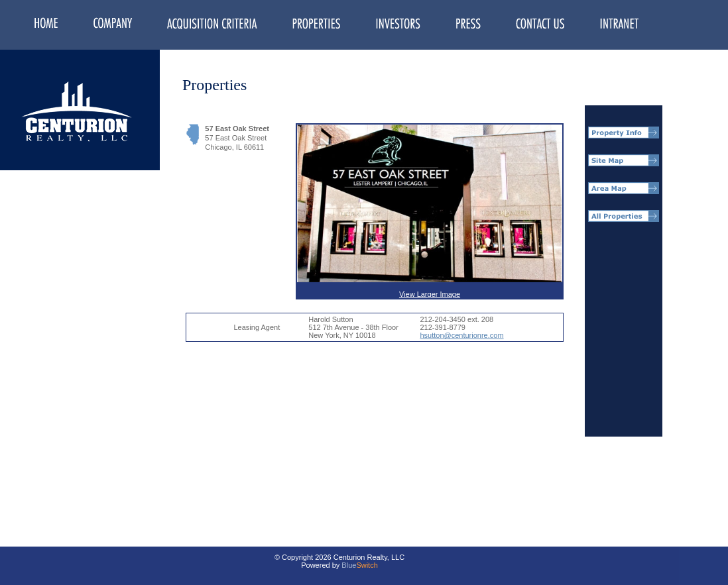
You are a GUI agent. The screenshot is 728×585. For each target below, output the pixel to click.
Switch (367, 565)
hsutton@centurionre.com (461, 335)
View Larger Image (430, 211)
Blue (349, 565)
